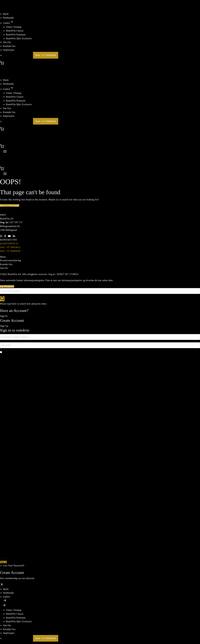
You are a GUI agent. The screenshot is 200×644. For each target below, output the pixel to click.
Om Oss (7, 42)
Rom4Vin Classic (15, 31)
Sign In (4, 316)
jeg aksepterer (7, 286)
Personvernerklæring (11, 260)
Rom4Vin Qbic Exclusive (19, 38)
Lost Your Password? (14, 566)
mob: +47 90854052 (10, 247)
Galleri (8, 23)
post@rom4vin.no (9, 243)
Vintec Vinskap (14, 27)
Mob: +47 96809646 (46, 55)
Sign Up (4, 326)
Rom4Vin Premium (16, 35)
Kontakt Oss (9, 46)
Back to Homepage (10, 205)
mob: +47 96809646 (10, 251)
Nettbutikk (8, 18)
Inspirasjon (9, 50)
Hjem (6, 14)
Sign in (3, 562)
